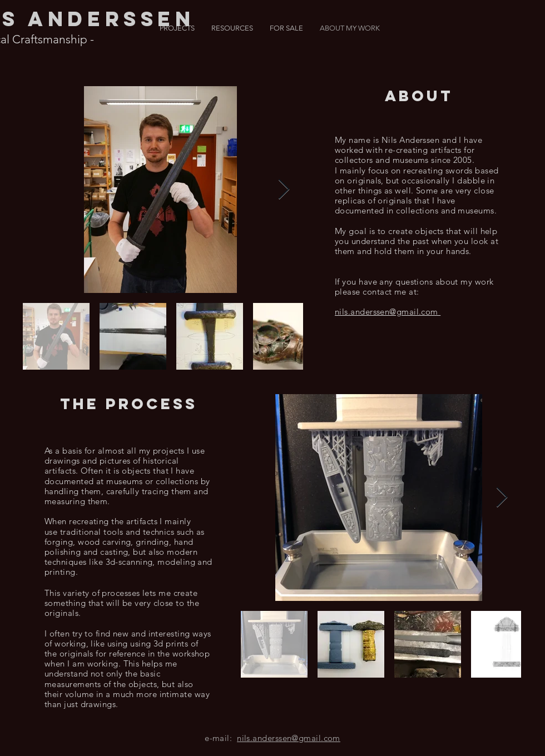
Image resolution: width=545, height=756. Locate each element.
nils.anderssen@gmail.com (289, 738)
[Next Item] (284, 190)
